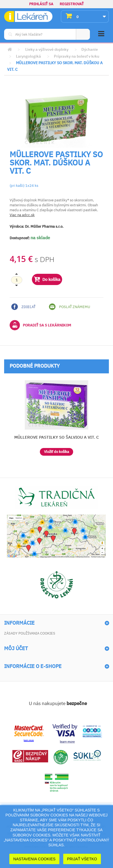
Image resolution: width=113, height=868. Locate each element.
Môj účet (16, 649)
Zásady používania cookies (30, 633)
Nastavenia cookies (34, 859)
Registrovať (72, 4)
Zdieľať (23, 307)
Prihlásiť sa (41, 4)
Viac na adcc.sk (22, 215)
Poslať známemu (70, 307)
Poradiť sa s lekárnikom (40, 325)
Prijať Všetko (82, 859)
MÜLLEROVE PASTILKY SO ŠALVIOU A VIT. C (57, 437)
